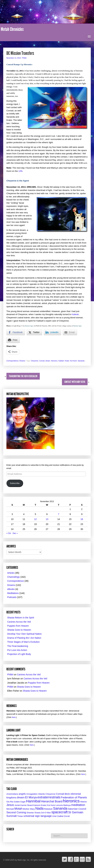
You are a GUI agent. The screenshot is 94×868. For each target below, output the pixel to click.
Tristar (20, 816)
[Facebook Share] (16, 332)
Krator (67, 361)
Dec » (15, 533)
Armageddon (32, 794)
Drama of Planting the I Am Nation (24, 638)
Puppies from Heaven (18, 626)
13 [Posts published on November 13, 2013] (47, 519)
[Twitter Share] (34, 332)
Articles (11, 573)
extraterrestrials (49, 797)
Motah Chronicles (12, 29)
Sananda (81, 361)
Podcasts (12, 597)
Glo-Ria (10, 802)
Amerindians (12, 794)
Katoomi (37, 805)
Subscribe (15, 483)
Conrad (42, 361)
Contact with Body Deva (75, 382)
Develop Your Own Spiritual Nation (24, 634)
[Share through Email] (70, 332)
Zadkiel (60, 816)
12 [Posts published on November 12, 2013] (35, 519)
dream (48, 361)
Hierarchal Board (52, 801)
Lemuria (59, 805)
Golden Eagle (20, 802)
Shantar (30, 813)
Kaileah (75, 314)
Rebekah (48, 809)
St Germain (76, 812)
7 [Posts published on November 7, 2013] (59, 514)
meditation (78, 805)
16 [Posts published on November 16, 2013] (82, 519)
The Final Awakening (18, 646)
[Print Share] (13, 340)
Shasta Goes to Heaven (19, 630)
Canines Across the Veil (19, 622)
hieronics (54, 361)
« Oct (9, 533)
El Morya (31, 797)
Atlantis (41, 794)
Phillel (24, 58)
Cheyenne (34, 361)
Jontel (17, 805)
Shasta (37, 813)
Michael (10, 809)
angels (22, 794)
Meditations (13, 593)
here (14, 717)
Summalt (12, 816)
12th (21, 171)
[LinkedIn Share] (52, 332)
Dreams (22, 361)
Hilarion (83, 802)
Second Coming (16, 812)
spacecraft (60, 812)
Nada (39, 808)
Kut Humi (73, 361)
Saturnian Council (77, 809)
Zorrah (67, 816)
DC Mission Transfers (20, 53)
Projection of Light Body (19, 654)
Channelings (13, 577)
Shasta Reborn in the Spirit (21, 618)
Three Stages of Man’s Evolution (23, 642)
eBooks (11, 589)
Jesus (10, 805)
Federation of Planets (74, 797)
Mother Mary (29, 809)
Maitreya (67, 805)
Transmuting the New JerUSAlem (23, 376)
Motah (18, 809)
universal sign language (38, 816)
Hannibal (33, 801)
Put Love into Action (17, 650)
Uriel (54, 816)
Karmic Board (27, 805)
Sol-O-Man (46, 813)
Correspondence (12, 361)
